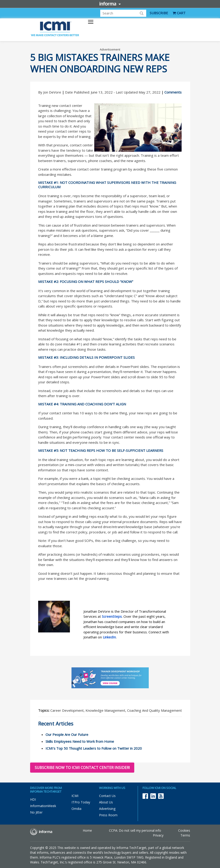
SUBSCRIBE (159, 13)
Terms (185, 835)
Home (87, 830)
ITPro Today (81, 802)
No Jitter (36, 812)
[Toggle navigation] (91, 22)
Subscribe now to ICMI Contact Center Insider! (82, 768)
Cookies (184, 830)
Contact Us (107, 796)
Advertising (107, 809)
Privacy (158, 835)
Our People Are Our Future (67, 734)
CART (179, 13)
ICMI (75, 796)
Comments (173, 92)
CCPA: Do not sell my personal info (135, 830)
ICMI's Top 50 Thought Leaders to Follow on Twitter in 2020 (94, 748)
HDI (33, 799)
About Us (106, 802)
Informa (110, 4)
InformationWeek (43, 806)
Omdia (76, 809)
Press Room (108, 815)
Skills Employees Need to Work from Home (80, 741)
